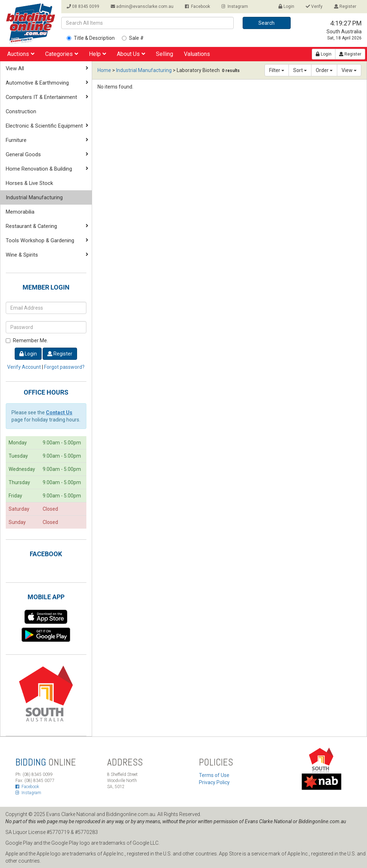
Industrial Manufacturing (34, 197)
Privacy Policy (214, 782)
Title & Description (91, 38)
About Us (131, 54)
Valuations (197, 54)
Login (286, 6)
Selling (165, 54)
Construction (21, 111)
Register (345, 6)
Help (97, 54)
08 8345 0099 (83, 6)
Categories (62, 54)
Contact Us (59, 412)
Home (104, 70)
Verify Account (24, 367)
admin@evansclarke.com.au (142, 6)
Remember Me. (27, 340)
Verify (314, 6)
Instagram (235, 6)
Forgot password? (64, 367)
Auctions (21, 54)
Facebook (197, 6)
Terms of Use (214, 775)
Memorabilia (20, 212)
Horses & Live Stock (29, 183)
